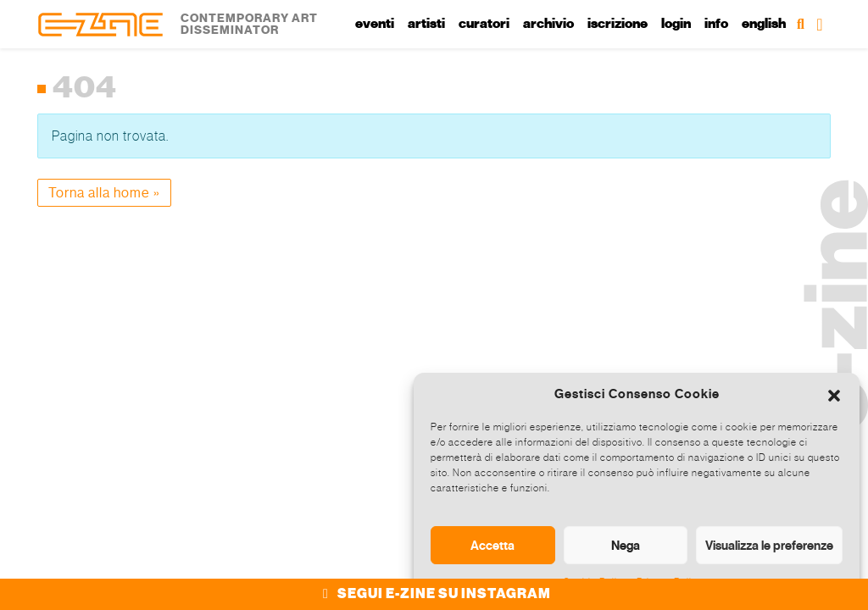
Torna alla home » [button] (104, 193)
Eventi (375, 24)
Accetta (492, 545)
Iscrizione (618, 24)
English (764, 24)
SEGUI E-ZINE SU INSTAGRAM (434, 594)
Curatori (484, 24)
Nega (626, 545)
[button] (834, 394)
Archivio (548, 24)
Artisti (426, 24)
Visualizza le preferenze (769, 545)
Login (676, 24)
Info (716, 24)
